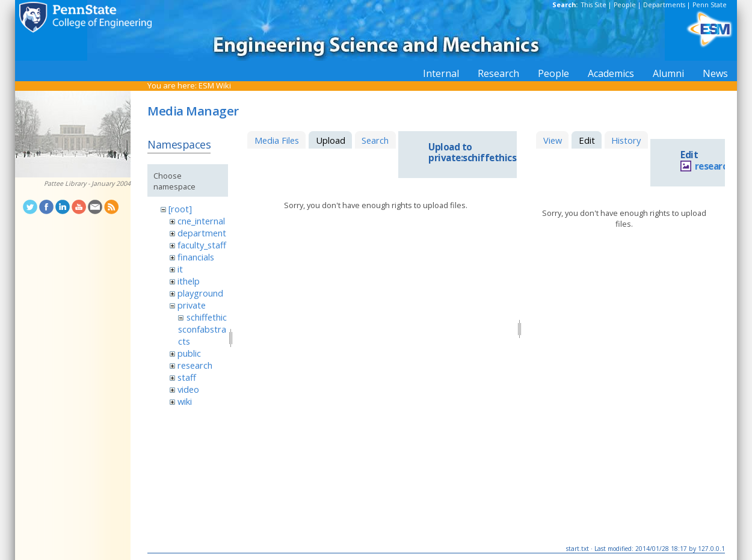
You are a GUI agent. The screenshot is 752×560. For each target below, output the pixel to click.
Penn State (710, 5)
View (553, 140)
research (195, 365)
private (192, 305)
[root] (180, 209)
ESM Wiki (215, 85)
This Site (594, 5)
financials (196, 257)
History (626, 140)
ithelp (189, 281)
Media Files (277, 140)
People (625, 5)
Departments (664, 5)
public (189, 353)
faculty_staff (202, 245)
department (202, 233)
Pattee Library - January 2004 (87, 183)
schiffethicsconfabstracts (202, 329)
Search (375, 140)
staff (187, 377)
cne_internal (201, 221)
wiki (185, 401)
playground (200, 293)
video (188, 389)
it (180, 269)
